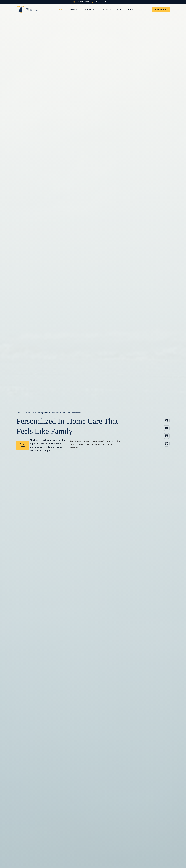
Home (61, 9)
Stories (130, 9)
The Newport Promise (111, 9)
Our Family (90, 9)
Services (75, 9)
